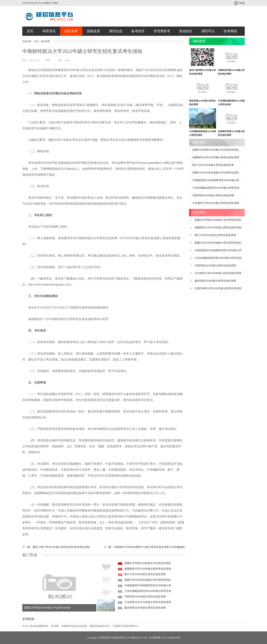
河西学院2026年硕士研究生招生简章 (145, 597)
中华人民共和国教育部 (35, 626)
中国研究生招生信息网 (74, 626)
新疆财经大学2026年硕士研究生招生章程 (148, 569)
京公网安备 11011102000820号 (165, 638)
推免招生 (186, 31)
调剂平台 (208, 31)
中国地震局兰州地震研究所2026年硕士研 (148, 585)
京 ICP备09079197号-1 (136, 638)
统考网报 (230, 31)
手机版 (241, 3)
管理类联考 (162, 31)
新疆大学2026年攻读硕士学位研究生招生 (148, 580)
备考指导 (138, 31)
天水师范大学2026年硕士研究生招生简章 (148, 602)
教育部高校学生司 (100, 626)
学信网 (55, 626)
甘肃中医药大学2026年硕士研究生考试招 (218, 288)
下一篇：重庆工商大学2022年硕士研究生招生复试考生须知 (56, 547)
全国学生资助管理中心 (126, 626)
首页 (30, 31)
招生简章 (71, 31)
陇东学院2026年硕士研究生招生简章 (145, 608)
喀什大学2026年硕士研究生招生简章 (145, 574)
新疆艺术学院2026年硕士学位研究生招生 (47, 608)
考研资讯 (49, 31)
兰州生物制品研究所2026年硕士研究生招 (148, 591)
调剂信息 (116, 31)
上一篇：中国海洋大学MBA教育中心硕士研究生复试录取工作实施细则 (144, 547)
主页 (36, 41)
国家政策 (93, 31)
